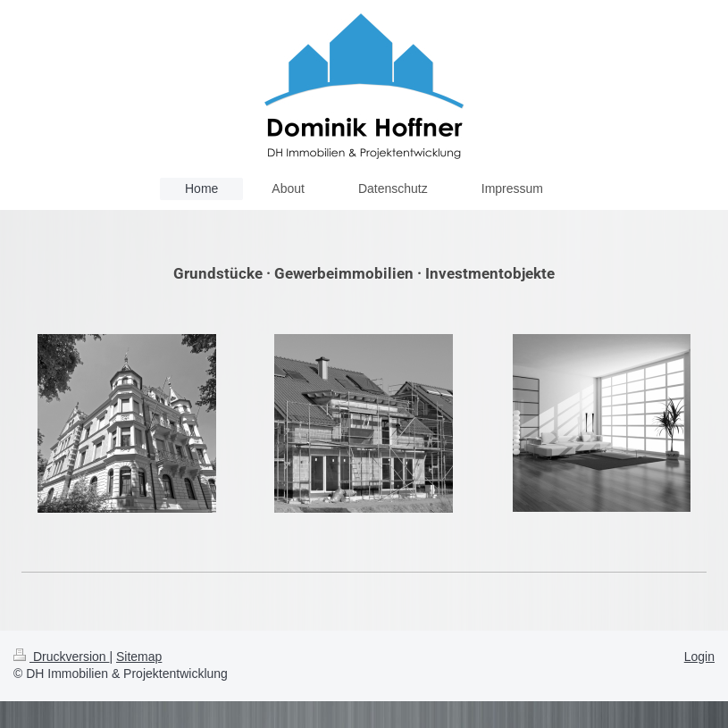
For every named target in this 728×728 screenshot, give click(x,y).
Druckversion (61, 657)
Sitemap (139, 657)
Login (699, 657)
